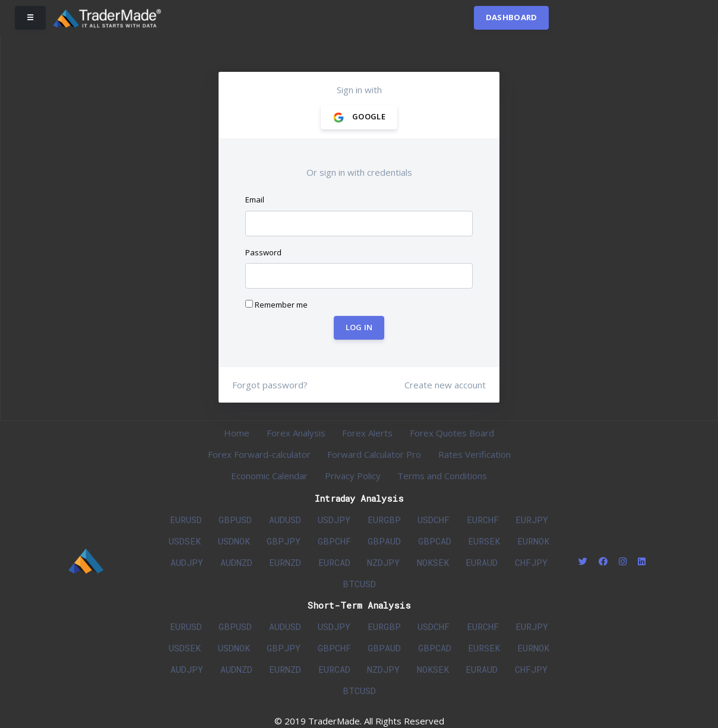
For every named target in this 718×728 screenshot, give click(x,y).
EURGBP (384, 520)
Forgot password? (270, 385)
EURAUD (482, 562)
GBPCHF (334, 541)
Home (237, 433)
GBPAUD (384, 541)
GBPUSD (235, 520)
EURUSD (186, 520)
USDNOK (234, 541)
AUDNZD (236, 562)
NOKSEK (433, 562)
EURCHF (483, 520)
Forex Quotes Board (452, 433)
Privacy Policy (353, 476)
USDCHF (434, 520)
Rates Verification (475, 454)
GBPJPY (284, 541)
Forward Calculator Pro (374, 454)
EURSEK (484, 541)
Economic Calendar (269, 476)
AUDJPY (187, 562)
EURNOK (533, 541)
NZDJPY (383, 562)
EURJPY (532, 520)
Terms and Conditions (442, 476)
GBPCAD (435, 541)
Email (255, 200)
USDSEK (185, 541)
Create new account (445, 385)
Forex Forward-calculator (259, 454)
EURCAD (334, 562)
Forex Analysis (296, 433)
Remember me (276, 305)
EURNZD (285, 562)
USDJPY (334, 520)
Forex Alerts (367, 433)
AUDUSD (285, 520)
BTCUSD (359, 584)
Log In (359, 327)
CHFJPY (531, 562)
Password (263, 252)
